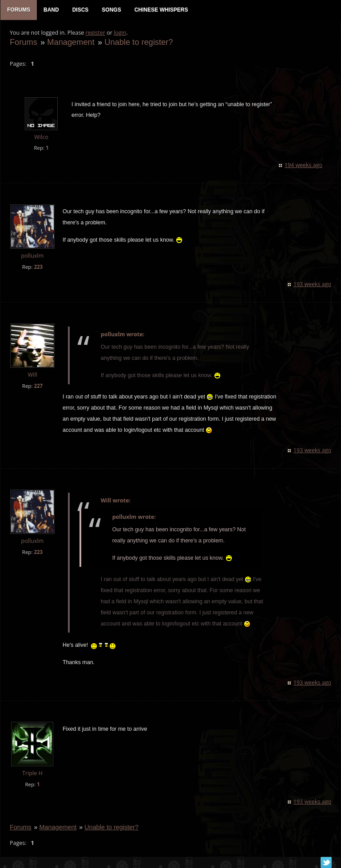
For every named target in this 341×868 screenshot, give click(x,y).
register (95, 34)
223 (38, 268)
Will (32, 376)
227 (38, 387)
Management (70, 43)
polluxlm (32, 257)
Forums (23, 43)
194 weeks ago (304, 166)
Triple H (32, 774)
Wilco (41, 138)
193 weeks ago (313, 285)
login (119, 34)
